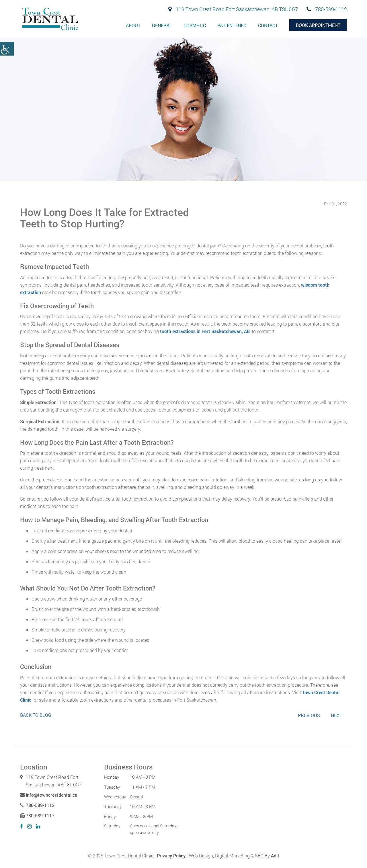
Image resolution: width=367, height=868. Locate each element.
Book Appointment (318, 25)
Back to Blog (36, 715)
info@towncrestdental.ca (49, 795)
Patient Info (232, 25)
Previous (309, 715)
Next (336, 715)
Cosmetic (195, 25)
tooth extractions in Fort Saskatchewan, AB (205, 331)
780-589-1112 (327, 9)
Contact (268, 25)
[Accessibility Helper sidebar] (7, 49)
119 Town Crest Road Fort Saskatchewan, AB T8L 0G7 (233, 9)
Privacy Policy (171, 856)
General (162, 25)
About (133, 25)
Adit (275, 856)
